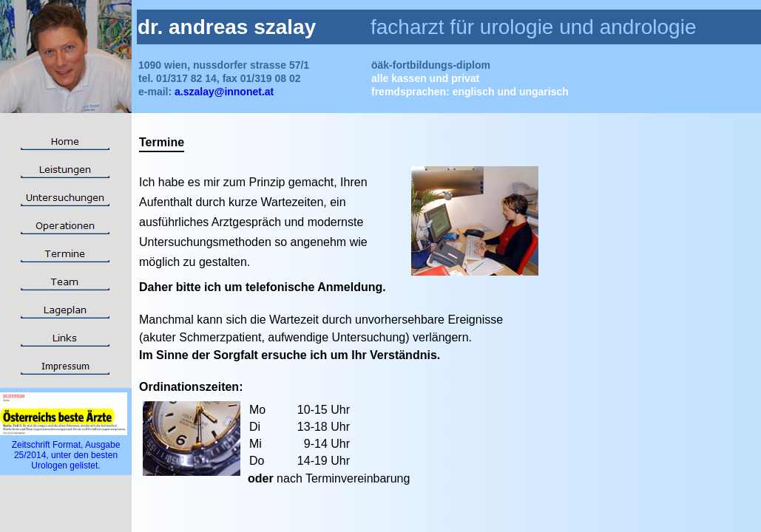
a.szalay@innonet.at (223, 92)
